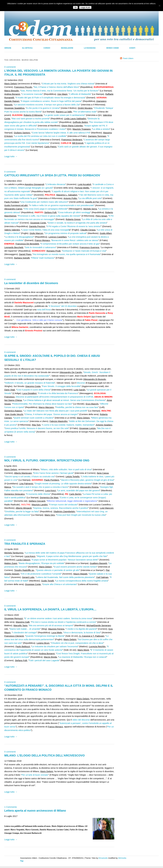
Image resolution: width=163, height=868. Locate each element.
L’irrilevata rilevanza (56, 184)
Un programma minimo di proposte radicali (66, 233)
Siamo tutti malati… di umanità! (25, 629)
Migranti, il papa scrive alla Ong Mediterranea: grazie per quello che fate (72, 556)
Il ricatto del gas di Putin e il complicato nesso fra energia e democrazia (50, 98)
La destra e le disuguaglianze (19, 237)
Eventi (132, 48)
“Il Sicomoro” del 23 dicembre (62, 306)
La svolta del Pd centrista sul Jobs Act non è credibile (40, 136)
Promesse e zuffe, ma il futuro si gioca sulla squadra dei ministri (49, 216)
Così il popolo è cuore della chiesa (33, 390)
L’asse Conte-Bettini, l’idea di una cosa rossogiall (45, 230)
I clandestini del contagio (24, 632)
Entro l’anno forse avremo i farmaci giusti (53, 473)
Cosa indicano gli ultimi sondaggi (74, 212)
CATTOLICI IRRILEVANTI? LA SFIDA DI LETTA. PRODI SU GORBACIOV (52, 175)
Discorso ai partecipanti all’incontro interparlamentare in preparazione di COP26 (54, 397)
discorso (81, 383)
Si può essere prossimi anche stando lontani (75, 567)
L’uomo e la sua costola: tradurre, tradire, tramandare (68, 425)
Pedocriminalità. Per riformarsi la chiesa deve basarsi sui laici (42, 404)
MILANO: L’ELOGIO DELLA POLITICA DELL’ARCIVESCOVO (44, 755)
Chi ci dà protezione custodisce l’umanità (41, 574)
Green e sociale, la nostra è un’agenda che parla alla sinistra (77, 223)
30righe (8, 48)
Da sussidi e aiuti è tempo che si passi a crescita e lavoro (41, 487)
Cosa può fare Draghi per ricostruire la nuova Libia (81, 515)
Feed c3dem (128, 58)
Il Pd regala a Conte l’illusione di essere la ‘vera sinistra (74, 226)
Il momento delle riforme (38, 494)
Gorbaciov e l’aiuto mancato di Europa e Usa (84, 251)
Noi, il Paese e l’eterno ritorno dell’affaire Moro (56, 87)
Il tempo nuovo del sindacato (63, 505)
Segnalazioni (67, 48)
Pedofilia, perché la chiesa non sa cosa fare (77, 407)
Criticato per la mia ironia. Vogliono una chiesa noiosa (68, 84)
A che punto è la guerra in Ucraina (43, 108)
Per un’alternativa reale (85, 112)
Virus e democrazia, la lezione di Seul (82, 632)
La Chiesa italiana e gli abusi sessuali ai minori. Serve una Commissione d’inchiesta (64, 400)
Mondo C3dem (113, 48)
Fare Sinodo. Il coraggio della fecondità (61, 386)
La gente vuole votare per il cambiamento (65, 115)
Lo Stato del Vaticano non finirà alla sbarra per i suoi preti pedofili (55, 411)
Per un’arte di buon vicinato (35, 775)
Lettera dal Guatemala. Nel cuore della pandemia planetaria (65, 577)
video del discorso (81, 720)
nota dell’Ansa (44, 310)
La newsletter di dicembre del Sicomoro (31, 283)
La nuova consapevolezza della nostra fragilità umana (82, 581)
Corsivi (47, 48)
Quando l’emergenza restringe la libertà (45, 636)
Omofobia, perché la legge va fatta (22, 511)
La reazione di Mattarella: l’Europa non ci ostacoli (83, 657)
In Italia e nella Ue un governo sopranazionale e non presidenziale (62, 205)
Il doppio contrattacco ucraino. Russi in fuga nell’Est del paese (51, 101)
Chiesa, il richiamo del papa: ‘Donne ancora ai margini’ (51, 414)
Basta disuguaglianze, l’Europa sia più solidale (41, 563)
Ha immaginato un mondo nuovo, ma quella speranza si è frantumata (67, 254)
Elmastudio (103, 858)
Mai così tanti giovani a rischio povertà (31, 119)
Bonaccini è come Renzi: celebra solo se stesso (75, 240)
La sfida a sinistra (101, 129)
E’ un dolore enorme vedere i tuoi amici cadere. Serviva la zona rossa (58, 618)
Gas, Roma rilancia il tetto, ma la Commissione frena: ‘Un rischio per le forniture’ (60, 91)
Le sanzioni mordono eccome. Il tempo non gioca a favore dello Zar (47, 105)
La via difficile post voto (90, 198)
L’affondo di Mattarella (80, 94)
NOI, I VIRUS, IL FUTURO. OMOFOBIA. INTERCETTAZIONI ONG (47, 460)
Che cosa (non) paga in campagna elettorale (46, 209)
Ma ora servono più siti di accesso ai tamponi (51, 625)
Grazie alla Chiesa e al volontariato (60, 584)
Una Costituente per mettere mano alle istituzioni (44, 202)
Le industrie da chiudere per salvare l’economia (55, 646)
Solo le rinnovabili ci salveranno (40, 247)
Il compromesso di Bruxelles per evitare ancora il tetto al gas (70, 244)
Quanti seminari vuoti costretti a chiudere (33, 418)
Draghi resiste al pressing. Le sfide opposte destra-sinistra (63, 484)
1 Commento (11, 807)
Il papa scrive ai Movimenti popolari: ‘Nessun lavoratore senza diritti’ (65, 560)
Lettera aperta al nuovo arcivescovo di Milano (35, 811)
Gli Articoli (27, 48)
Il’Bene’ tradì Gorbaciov (43, 258)
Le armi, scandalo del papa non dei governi (79, 490)
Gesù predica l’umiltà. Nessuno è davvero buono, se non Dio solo (37, 428)
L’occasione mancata (32, 94)
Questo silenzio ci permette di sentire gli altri (58, 570)
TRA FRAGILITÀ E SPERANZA (25, 544)
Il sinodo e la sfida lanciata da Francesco (58, 393)
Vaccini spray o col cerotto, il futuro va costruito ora (30, 476)
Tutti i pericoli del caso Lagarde (44, 660)
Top (22, 861)
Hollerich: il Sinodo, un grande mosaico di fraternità (30, 383)
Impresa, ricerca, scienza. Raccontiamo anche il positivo (61, 508)
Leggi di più (85, 7)
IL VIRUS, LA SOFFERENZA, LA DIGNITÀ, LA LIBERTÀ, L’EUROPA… (50, 609)
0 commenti (10, 67)
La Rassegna (90, 48)
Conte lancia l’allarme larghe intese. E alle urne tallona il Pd (61, 133)
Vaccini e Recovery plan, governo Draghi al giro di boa (87, 480)
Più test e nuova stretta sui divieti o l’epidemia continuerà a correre (64, 622)
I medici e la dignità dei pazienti (81, 629)
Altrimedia (122, 858)
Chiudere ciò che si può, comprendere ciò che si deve (77, 643)
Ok (75, 7)
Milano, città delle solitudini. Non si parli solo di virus (66, 469)
